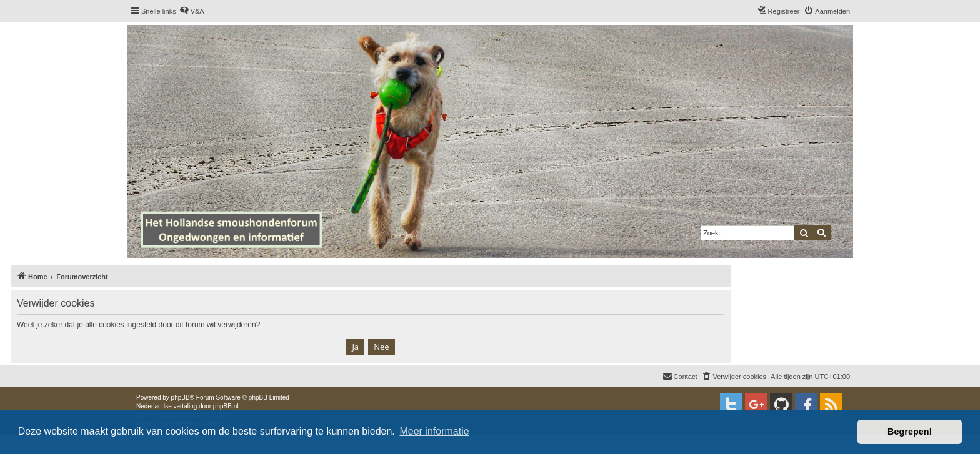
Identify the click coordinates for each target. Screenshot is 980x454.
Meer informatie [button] (434, 431)
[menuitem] (192, 11)
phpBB (181, 397)
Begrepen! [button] (910, 432)
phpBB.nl (226, 406)
